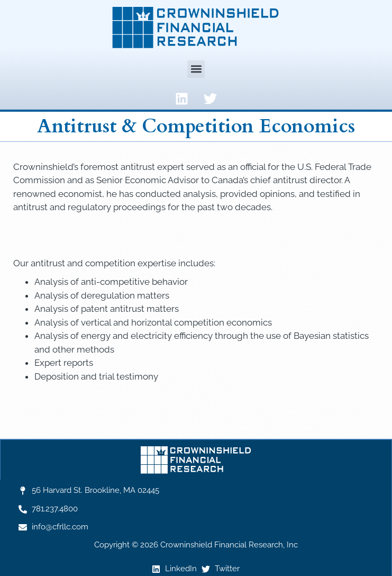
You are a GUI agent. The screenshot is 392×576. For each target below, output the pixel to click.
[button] (196, 69)
